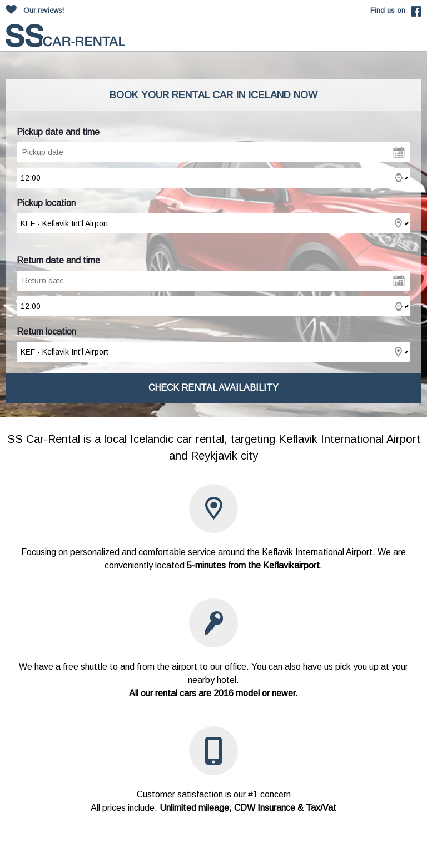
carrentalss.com (65, 36)
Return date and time (58, 260)
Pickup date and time (58, 132)
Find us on (388, 10)
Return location (46, 331)
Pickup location (46, 203)
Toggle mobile (412, 38)
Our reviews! (44, 10)
